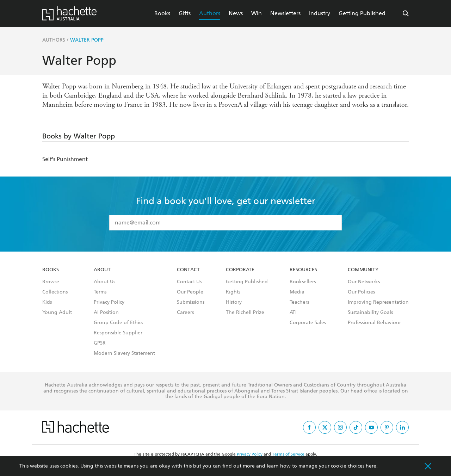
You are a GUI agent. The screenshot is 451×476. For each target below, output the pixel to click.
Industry (320, 13)
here (371, 466)
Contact (188, 270)
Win (257, 13)
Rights (233, 292)
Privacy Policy (109, 302)
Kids (47, 302)
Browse (51, 282)
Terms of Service (288, 454)
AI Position (106, 313)
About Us (104, 282)
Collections (55, 292)
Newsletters (285, 13)
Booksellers (303, 282)
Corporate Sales (308, 323)
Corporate (240, 270)
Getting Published (362, 13)
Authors (210, 13)
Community (363, 270)
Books (162, 13)
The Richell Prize (245, 313)
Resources (303, 270)
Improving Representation (378, 302)
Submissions (191, 302)
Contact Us (189, 282)
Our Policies (361, 292)
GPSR (100, 343)
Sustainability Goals (370, 313)
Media (297, 292)
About (102, 270)
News (236, 13)
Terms (100, 292)
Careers (185, 313)
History (234, 302)
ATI (293, 313)
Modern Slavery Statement (124, 353)
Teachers (299, 302)
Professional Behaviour (374, 323)
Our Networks (364, 282)
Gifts (185, 13)
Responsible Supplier (118, 333)
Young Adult (57, 313)
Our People (190, 292)
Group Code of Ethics (118, 323)
